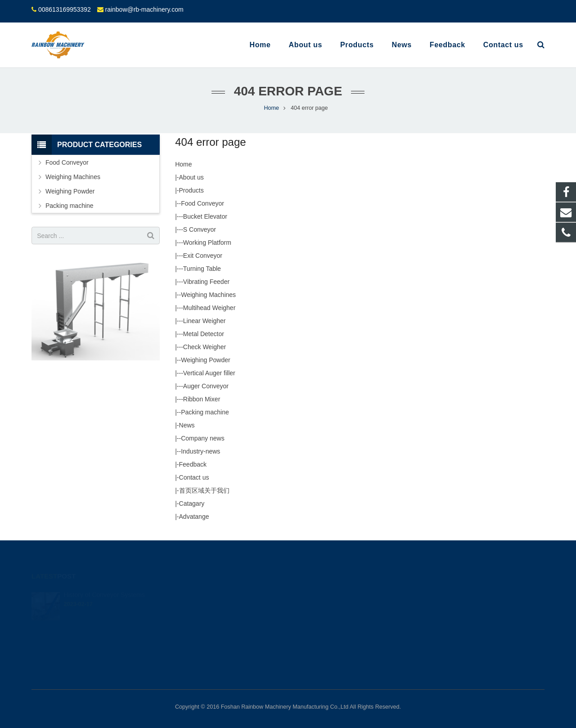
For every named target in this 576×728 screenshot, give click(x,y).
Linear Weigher (205, 321)
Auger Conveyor (206, 386)
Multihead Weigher (209, 308)
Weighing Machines (208, 295)
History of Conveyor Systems (104, 582)
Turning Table (202, 269)
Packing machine (205, 412)
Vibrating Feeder (206, 282)
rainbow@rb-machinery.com (144, 9)
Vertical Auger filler (209, 373)
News (187, 425)
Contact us (194, 477)
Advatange (194, 517)
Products (191, 190)
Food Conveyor (202, 203)
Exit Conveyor (203, 256)
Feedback (193, 464)
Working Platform (207, 243)
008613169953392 (65, 9)
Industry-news (200, 451)
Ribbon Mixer (202, 399)
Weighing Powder (205, 360)
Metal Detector (204, 334)
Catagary (192, 503)
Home (183, 164)
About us (191, 177)
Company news (203, 438)
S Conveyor (200, 229)
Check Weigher (205, 347)
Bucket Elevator (205, 216)
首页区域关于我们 (204, 490)
